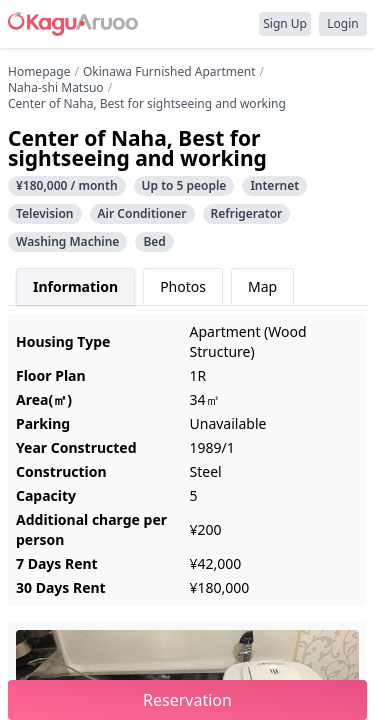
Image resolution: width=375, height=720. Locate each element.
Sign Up (285, 23)
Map (262, 286)
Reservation (187, 700)
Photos (183, 286)
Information (75, 286)
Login (342, 23)
